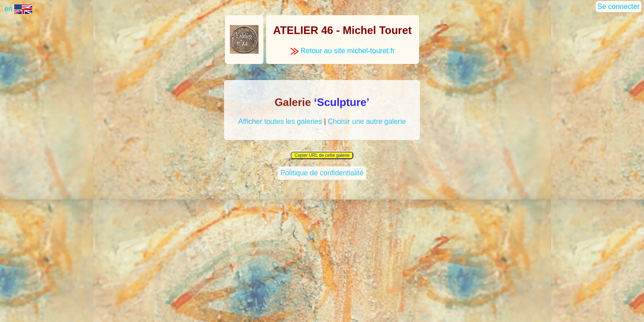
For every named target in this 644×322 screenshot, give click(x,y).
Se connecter (619, 6)
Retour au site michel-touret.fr (343, 51)
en (18, 9)
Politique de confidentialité (322, 174)
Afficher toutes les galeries (280, 121)
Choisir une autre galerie (367, 121)
